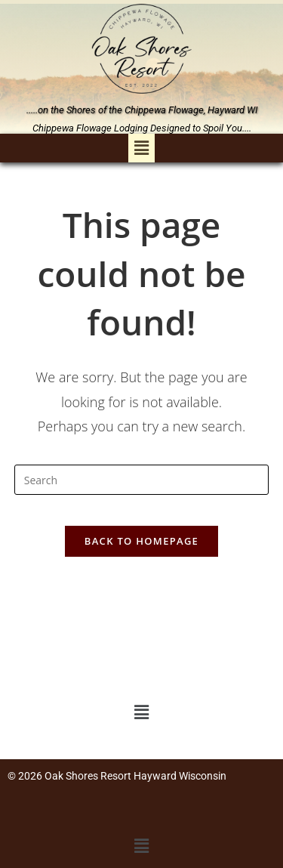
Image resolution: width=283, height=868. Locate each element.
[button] (141, 148)
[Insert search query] (142, 480)
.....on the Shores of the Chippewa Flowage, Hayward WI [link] (142, 110)
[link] (142, 49)
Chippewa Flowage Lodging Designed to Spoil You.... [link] (142, 128)
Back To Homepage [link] (141, 541)
